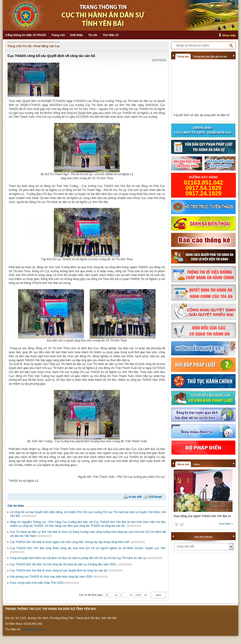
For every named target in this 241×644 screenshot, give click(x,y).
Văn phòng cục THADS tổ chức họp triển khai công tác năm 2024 (51, 577)
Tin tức (93, 35)
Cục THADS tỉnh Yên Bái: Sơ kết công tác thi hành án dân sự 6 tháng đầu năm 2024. (63, 564)
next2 (182, 525)
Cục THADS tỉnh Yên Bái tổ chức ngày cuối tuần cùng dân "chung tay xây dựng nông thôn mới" (70, 542)
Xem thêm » (226, 524)
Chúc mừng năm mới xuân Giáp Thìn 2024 (37, 583)
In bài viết (135, 497)
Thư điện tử (110, 35)
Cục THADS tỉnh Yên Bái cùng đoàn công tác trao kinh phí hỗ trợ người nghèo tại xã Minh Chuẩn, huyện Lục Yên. (88, 548)
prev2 (176, 525)
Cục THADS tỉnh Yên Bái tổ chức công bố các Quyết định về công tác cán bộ (58, 571)
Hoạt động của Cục (47, 46)
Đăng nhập (229, 35)
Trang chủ (58, 35)
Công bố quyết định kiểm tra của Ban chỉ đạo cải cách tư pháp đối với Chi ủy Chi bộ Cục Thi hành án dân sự (78, 558)
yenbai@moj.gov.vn (34, 629)
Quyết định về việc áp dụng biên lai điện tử (203, 116)
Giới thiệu (76, 35)
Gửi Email (155, 497)
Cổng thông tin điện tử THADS (26, 35)
